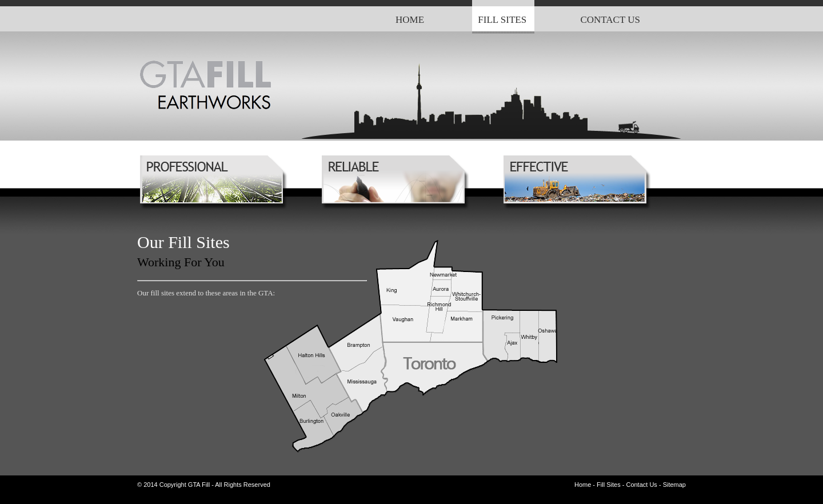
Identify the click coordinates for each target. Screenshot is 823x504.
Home (583, 485)
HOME (410, 20)
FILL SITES (502, 20)
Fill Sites (609, 485)
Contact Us (641, 485)
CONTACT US (610, 20)
